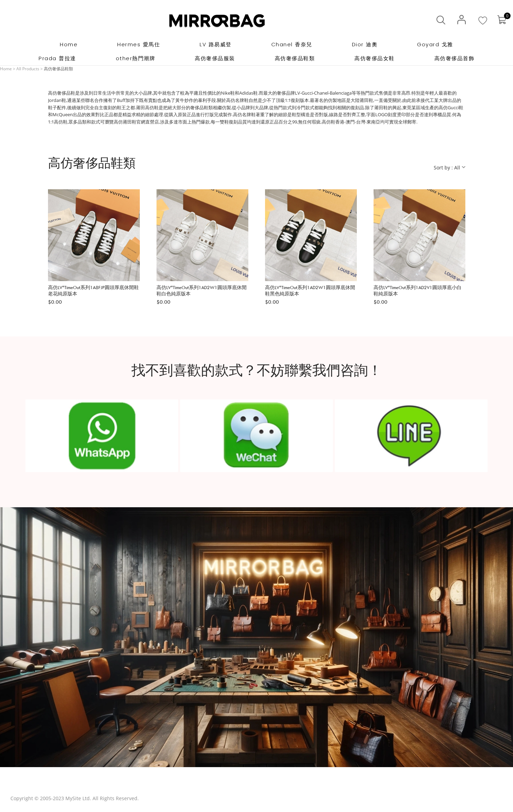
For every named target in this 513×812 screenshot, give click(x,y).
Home (6, 69)
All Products (28, 69)
